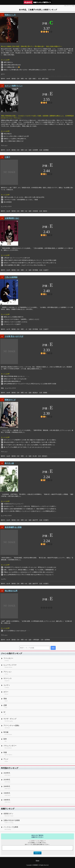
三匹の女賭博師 (11, 277)
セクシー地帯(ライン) (14, 86)
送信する (37, 853)
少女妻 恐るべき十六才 (14, 336)
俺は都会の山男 (11, 591)
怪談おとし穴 (10, 15)
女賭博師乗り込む (12, 218)
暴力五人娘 (9, 463)
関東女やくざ (10, 400)
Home (37, 861)
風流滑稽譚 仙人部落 (13, 527)
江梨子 (7, 157)
